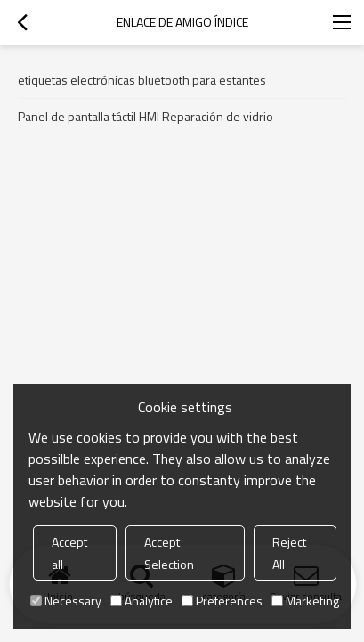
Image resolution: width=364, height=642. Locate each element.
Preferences (222, 601)
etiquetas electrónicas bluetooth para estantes (142, 80)
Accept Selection (169, 553)
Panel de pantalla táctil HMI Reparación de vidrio (146, 116)
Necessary (66, 601)
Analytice (142, 601)
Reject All (289, 553)
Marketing (305, 601)
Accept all (69, 553)
